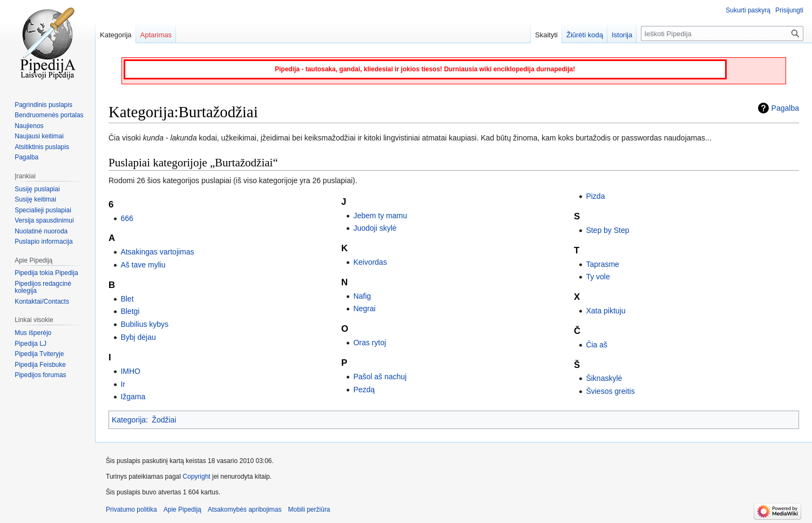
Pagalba (785, 108)
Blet (127, 299)
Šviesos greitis (610, 391)
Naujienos (29, 126)
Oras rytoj (370, 343)
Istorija (622, 35)
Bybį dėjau (138, 337)
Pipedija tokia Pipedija (46, 273)
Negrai (364, 309)
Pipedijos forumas (40, 375)
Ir (123, 384)
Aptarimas (156, 35)
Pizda (595, 196)
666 (127, 218)
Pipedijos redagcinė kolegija (43, 287)
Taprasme (602, 264)
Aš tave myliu (143, 265)
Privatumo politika (131, 509)
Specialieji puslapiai (43, 210)
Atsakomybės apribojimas (245, 509)
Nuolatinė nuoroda (41, 231)
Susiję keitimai (35, 199)
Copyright (196, 477)
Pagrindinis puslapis (43, 105)
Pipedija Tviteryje (39, 354)
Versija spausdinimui (44, 220)
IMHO (130, 371)
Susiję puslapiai (37, 189)
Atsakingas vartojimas (157, 252)
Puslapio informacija (43, 242)
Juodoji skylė (375, 228)
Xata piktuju (605, 311)
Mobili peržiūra (309, 509)
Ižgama (133, 397)
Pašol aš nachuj (380, 377)
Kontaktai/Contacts (42, 301)
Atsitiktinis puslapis (42, 147)
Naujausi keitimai (39, 136)
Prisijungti (789, 10)
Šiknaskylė (604, 378)
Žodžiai (164, 420)
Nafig (362, 296)
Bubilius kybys (144, 324)
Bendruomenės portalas (49, 115)
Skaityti (546, 35)
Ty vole (598, 277)
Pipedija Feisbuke (40, 365)
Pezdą (364, 390)
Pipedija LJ (31, 344)
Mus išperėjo (33, 333)
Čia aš (597, 345)
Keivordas (370, 262)
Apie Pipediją (182, 509)
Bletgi (130, 311)
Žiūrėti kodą (585, 35)
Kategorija (129, 420)
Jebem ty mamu (380, 216)
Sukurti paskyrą (748, 10)
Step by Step (607, 230)
